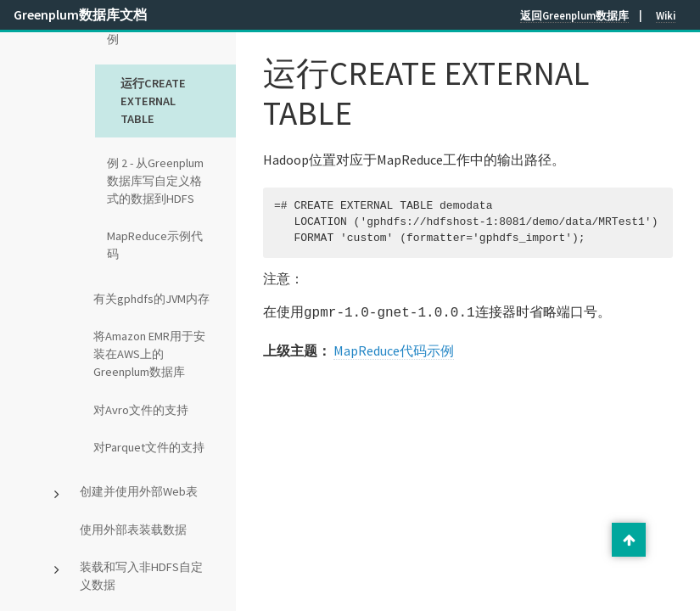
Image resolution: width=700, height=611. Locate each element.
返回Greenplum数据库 (574, 15)
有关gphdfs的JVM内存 (151, 299)
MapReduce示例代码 (155, 245)
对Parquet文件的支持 (149, 447)
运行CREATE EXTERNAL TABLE (153, 101)
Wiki (666, 15)
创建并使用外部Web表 (139, 491)
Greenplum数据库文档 (80, 14)
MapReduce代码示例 (394, 349)
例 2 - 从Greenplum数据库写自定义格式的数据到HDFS (155, 181)
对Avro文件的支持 (141, 410)
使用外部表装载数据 (133, 530)
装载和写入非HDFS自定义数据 (141, 576)
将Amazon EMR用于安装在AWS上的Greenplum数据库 (149, 354)
